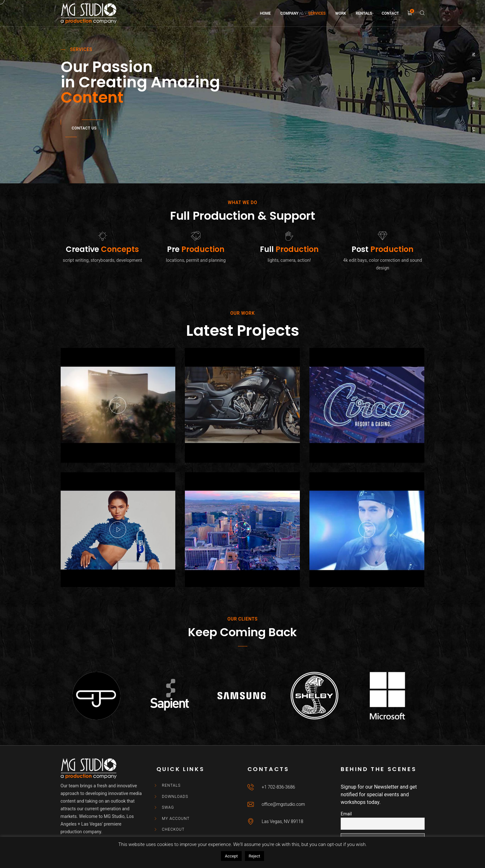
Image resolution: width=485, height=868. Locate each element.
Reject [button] (254, 856)
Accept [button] (231, 856)
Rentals (171, 785)
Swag (168, 807)
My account (176, 819)
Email (346, 814)
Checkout (173, 829)
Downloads (175, 797)
